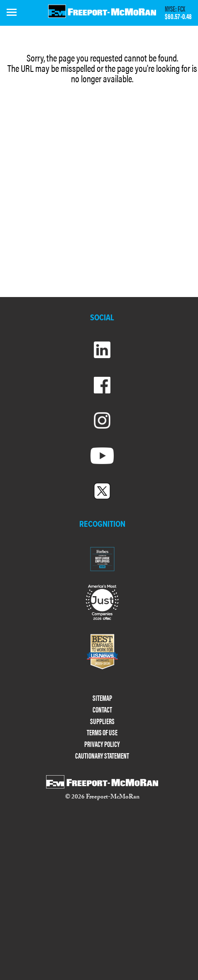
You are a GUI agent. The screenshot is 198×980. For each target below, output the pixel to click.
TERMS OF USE (102, 733)
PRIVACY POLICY (102, 744)
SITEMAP (102, 698)
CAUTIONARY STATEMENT (102, 756)
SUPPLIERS (102, 721)
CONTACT (102, 710)
